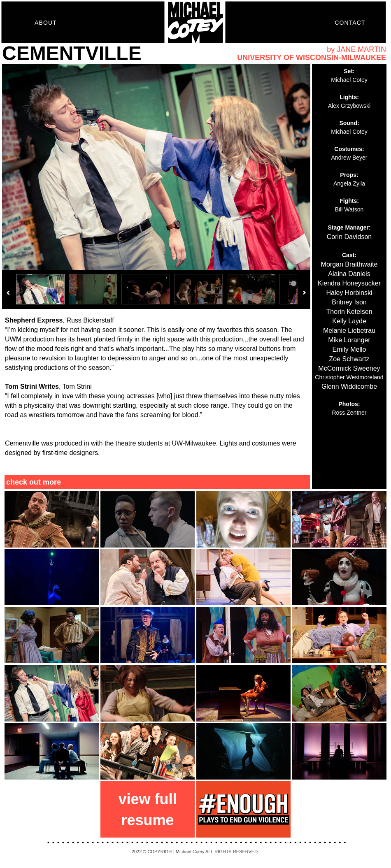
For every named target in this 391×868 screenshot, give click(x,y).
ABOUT (46, 23)
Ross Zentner (349, 413)
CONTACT (350, 23)
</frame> (156, 187)
